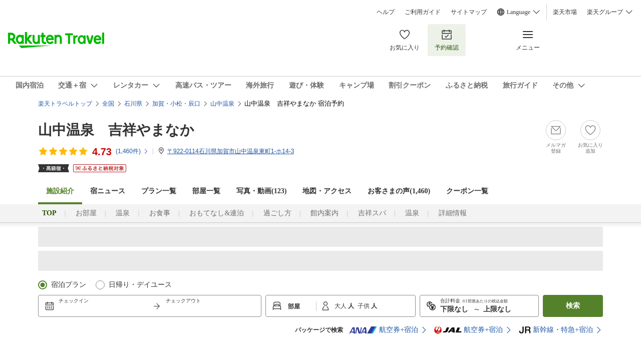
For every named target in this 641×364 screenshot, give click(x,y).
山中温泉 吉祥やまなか (116, 130)
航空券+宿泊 (384, 330)
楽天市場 (565, 12)
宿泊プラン (69, 285)
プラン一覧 (159, 191)
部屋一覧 (206, 191)
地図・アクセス (327, 191)
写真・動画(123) (261, 191)
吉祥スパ (372, 213)
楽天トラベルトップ (65, 104)
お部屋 (86, 213)
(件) (132, 151)
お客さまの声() (399, 191)
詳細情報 (453, 213)
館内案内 (325, 213)
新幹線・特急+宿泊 (556, 330)
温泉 (123, 213)
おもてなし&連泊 (217, 213)
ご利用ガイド (423, 12)
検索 (573, 306)
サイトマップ (469, 12)
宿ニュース (108, 191)
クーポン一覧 (467, 191)
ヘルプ (386, 12)
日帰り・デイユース (140, 285)
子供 (364, 306)
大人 (341, 306)
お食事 (160, 213)
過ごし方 (277, 213)
